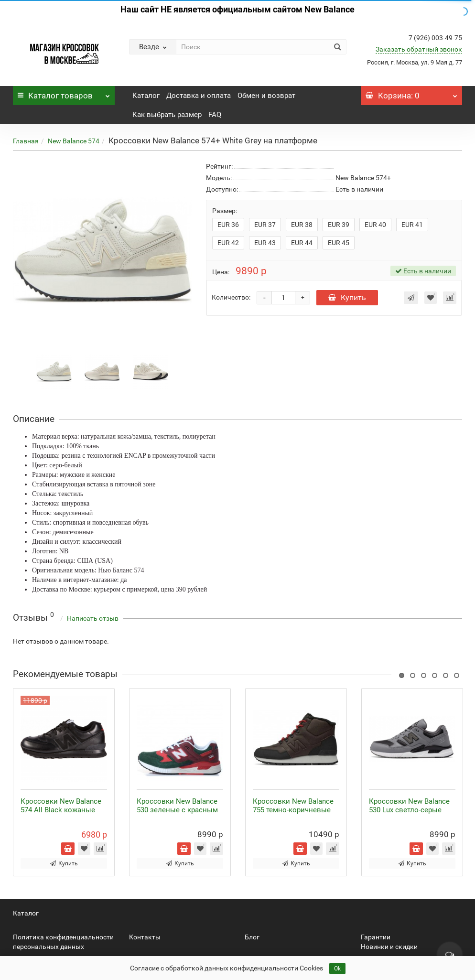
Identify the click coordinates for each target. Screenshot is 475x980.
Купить (347, 297)
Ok (337, 969)
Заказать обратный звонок (419, 49)
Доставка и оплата (199, 96)
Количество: (231, 297)
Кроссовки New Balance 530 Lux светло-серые (409, 806)
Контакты (145, 937)
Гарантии (376, 937)
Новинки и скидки (389, 947)
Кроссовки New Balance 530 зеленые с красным (177, 806)
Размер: (225, 211)
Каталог (64, 93)
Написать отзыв (93, 618)
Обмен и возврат (266, 96)
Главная (26, 141)
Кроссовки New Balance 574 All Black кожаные (61, 806)
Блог (252, 937)
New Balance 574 (74, 141)
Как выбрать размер (167, 115)
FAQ (215, 115)
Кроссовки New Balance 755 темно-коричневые (293, 806)
